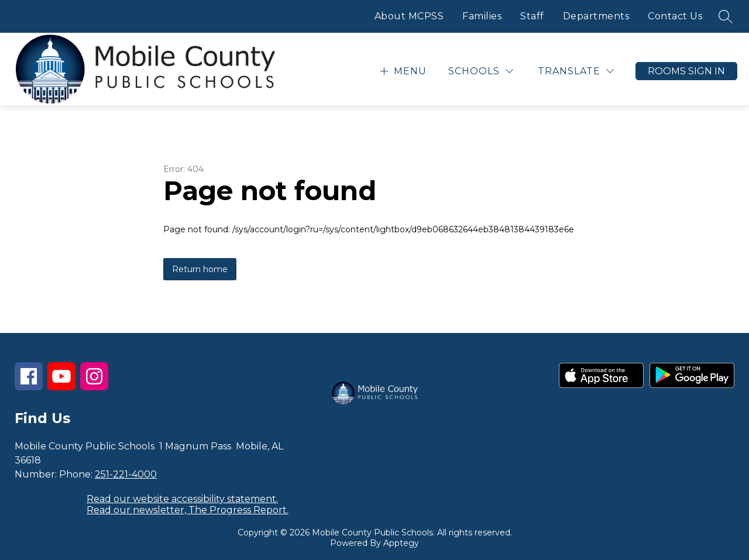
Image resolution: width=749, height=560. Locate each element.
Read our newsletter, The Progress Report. (188, 510)
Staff (532, 16)
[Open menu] (402, 71)
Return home (200, 269)
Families (482, 16)
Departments (596, 16)
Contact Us (675, 16)
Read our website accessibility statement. (182, 499)
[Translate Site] (576, 71)
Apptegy (401, 543)
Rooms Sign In (686, 71)
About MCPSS (409, 16)
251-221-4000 (126, 474)
